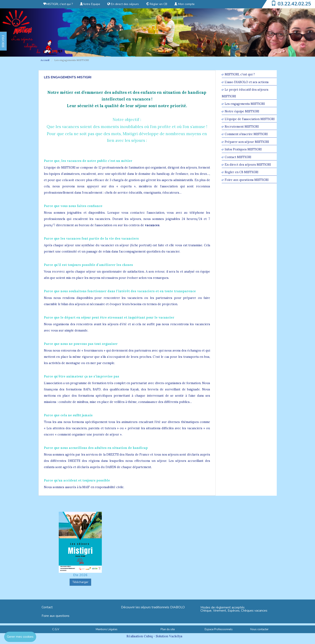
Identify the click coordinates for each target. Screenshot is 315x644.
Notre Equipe (90, 4)
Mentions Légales (107, 629)
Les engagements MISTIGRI (245, 104)
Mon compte (184, 4)
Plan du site (168, 629)
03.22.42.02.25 (294, 4)
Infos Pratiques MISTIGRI (243, 149)
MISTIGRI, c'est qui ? (58, 4)
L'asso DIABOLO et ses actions (247, 82)
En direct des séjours (123, 4)
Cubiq (148, 636)
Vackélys (176, 636)
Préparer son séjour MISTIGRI (247, 142)
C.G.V (56, 629)
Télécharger (80, 582)
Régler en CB (157, 4)
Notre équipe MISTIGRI (242, 111)
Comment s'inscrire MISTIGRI (246, 134)
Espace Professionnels (219, 629)
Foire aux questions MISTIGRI (247, 180)
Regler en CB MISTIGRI (242, 172)
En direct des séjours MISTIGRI (248, 164)
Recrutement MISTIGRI (242, 126)
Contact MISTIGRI (238, 157)
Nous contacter (259, 629)
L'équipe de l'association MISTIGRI (250, 119)
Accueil (45, 60)
